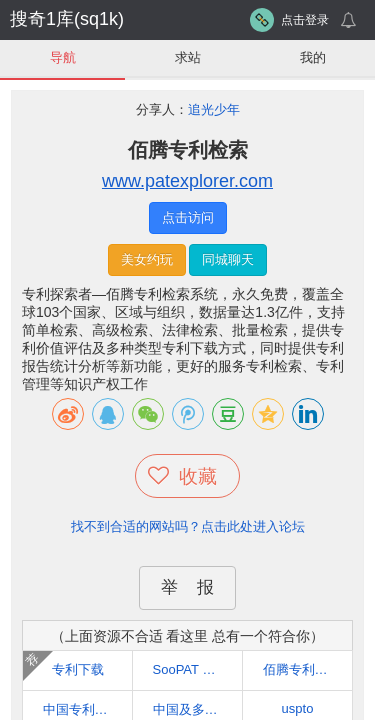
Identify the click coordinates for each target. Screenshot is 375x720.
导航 (63, 57)
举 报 (187, 587)
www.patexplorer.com (187, 181)
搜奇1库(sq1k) (67, 19)
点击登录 (305, 20)
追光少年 (214, 109)
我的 (313, 57)
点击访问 (188, 217)
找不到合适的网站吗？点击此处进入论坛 (188, 526)
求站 (188, 57)
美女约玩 (147, 259)
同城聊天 (228, 259)
